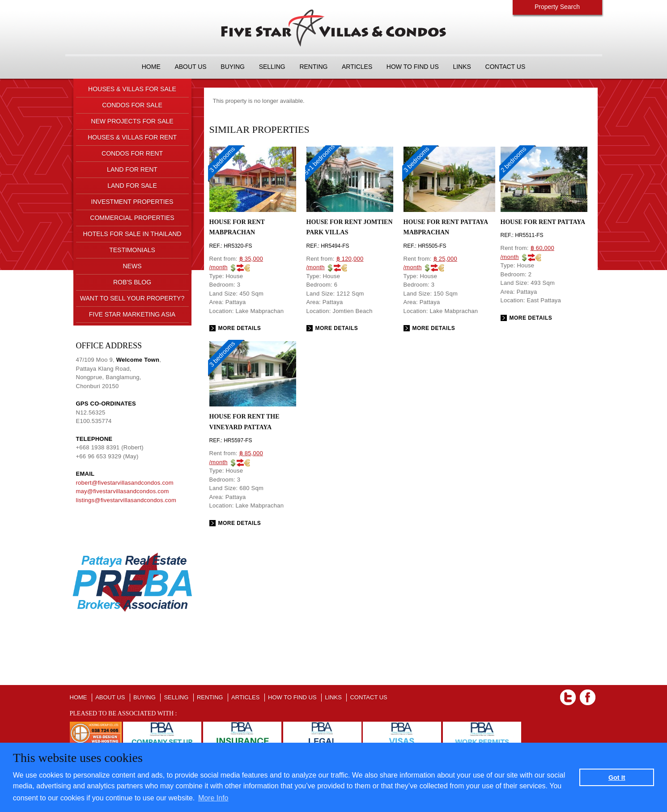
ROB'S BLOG (132, 282)
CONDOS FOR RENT (132, 153)
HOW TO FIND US (413, 67)
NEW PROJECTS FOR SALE (132, 121)
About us (190, 67)
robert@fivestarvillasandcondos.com (125, 483)
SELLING (272, 67)
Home (151, 67)
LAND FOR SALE (132, 186)
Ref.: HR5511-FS (522, 235)
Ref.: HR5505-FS (425, 246)
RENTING (313, 67)
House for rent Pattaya (543, 222)
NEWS (132, 266)
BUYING (233, 67)
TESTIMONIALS (132, 250)
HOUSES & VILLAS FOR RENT (132, 137)
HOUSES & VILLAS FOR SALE (132, 89)
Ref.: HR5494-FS (328, 246)
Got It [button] (617, 778)
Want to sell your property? (132, 298)
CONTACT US (506, 67)
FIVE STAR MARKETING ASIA (132, 314)
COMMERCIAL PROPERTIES (132, 218)
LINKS (462, 67)
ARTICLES (357, 67)
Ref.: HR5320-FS (231, 246)
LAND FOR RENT (132, 169)
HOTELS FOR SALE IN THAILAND (132, 234)
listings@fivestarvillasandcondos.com (126, 500)
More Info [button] (213, 798)
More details (240, 328)
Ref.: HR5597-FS (231, 440)
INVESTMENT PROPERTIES (132, 202)
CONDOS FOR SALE (132, 105)
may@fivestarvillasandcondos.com (123, 491)
